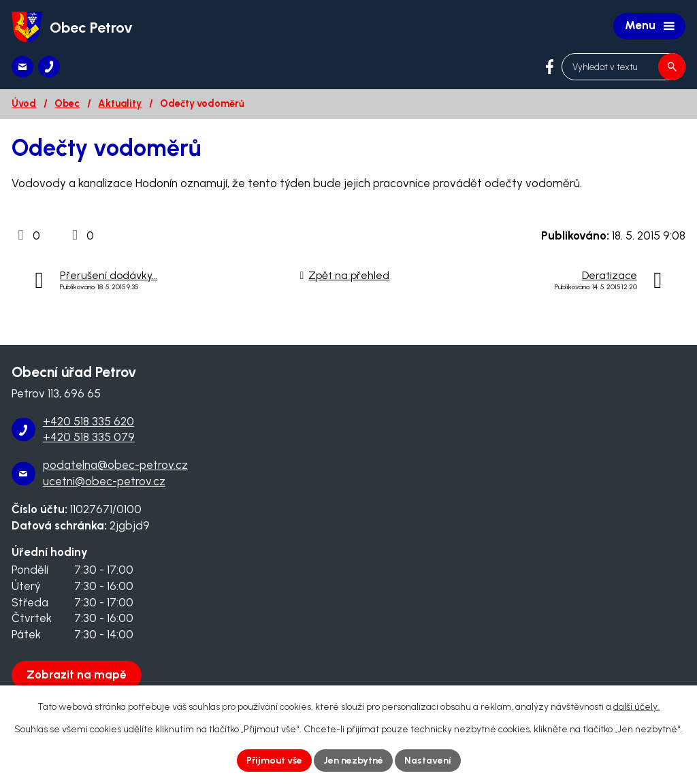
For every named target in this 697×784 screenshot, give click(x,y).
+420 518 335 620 (88, 421)
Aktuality (120, 103)
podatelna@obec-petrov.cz (115, 465)
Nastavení (428, 761)
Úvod (24, 103)
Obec (67, 103)
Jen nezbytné (353, 761)
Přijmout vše (274, 761)
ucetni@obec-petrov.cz (104, 481)
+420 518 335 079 (89, 437)
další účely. (636, 707)
